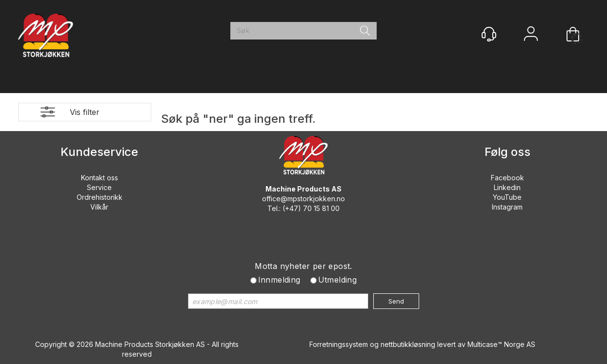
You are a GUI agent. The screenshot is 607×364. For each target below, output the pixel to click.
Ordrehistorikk (100, 197)
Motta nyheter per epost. (303, 266)
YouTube (507, 197)
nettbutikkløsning (408, 344)
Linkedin (507, 187)
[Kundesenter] (489, 34)
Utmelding (338, 280)
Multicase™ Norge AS (501, 344)
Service (99, 187)
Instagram (507, 207)
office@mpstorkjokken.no (303, 199)
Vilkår (99, 207)
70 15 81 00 (321, 208)
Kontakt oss (100, 178)
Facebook (507, 178)
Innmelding (279, 280)
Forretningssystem (339, 344)
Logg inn (531, 35)
